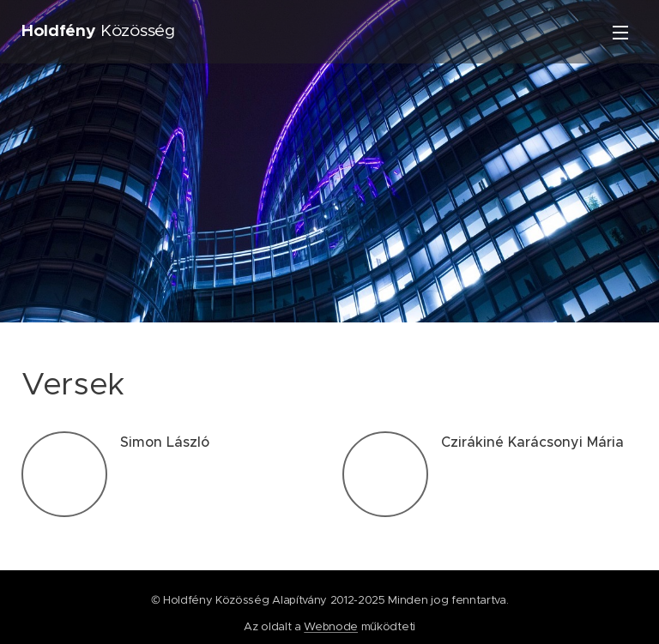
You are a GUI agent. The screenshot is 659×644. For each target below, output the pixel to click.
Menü (620, 33)
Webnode (331, 626)
